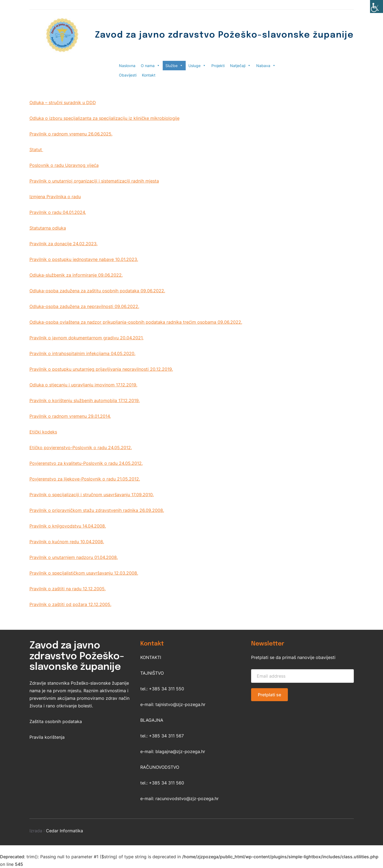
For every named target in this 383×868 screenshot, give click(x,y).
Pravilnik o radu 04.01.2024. (58, 212)
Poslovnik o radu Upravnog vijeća (64, 165)
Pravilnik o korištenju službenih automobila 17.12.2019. (85, 400)
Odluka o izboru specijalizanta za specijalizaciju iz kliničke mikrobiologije (104, 118)
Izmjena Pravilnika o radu (55, 197)
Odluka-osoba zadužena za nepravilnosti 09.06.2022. (84, 306)
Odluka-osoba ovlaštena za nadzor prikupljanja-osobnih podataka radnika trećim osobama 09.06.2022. (136, 322)
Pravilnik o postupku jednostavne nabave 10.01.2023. (84, 259)
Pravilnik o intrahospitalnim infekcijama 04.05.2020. (82, 353)
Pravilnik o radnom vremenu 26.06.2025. (71, 134)
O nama (150, 66)
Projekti (218, 66)
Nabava (266, 66)
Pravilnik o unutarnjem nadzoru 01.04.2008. (74, 557)
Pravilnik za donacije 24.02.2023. (64, 244)
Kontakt (149, 75)
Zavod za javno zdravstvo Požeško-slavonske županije (224, 35)
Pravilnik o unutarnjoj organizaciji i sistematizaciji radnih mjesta (94, 181)
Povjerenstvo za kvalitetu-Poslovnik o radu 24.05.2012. (86, 463)
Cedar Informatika (64, 831)
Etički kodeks (43, 432)
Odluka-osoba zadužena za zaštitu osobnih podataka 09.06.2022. (97, 291)
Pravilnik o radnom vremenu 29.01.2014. (70, 416)
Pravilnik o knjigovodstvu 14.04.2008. (68, 526)
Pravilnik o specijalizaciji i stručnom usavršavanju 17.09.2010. (92, 495)
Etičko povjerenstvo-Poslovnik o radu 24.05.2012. (81, 448)
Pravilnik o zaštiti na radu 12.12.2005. (68, 589)
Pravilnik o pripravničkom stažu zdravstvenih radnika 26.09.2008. (97, 510)
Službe (174, 66)
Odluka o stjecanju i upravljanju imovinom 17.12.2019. (83, 385)
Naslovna (127, 66)
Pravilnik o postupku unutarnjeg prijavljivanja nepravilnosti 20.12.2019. (101, 369)
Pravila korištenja (47, 737)
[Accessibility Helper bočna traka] (377, 6)
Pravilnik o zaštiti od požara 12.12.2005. (70, 604)
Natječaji (240, 66)
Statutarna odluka (48, 228)
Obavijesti (128, 75)
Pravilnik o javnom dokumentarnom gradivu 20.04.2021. (86, 338)
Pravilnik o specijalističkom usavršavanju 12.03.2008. (84, 573)
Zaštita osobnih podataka (56, 721)
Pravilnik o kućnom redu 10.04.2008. (67, 542)
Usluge (197, 66)
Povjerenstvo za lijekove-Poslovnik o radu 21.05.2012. (85, 479)
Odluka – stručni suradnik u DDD (63, 102)
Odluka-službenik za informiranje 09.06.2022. (76, 275)
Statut (36, 150)
